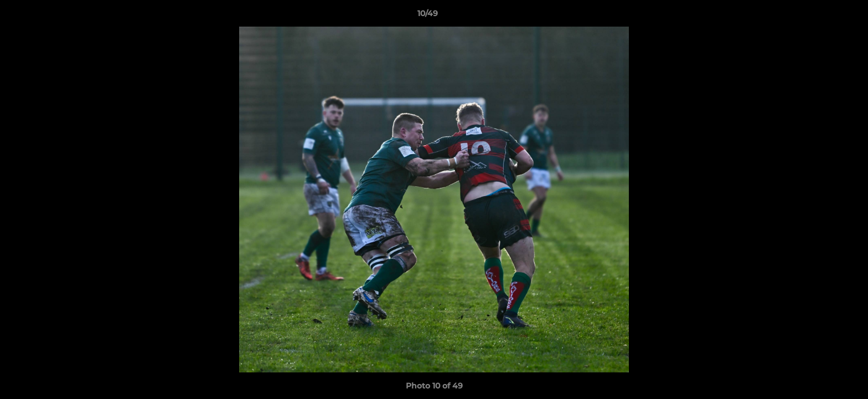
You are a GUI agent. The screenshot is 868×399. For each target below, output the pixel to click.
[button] (821, 16)
